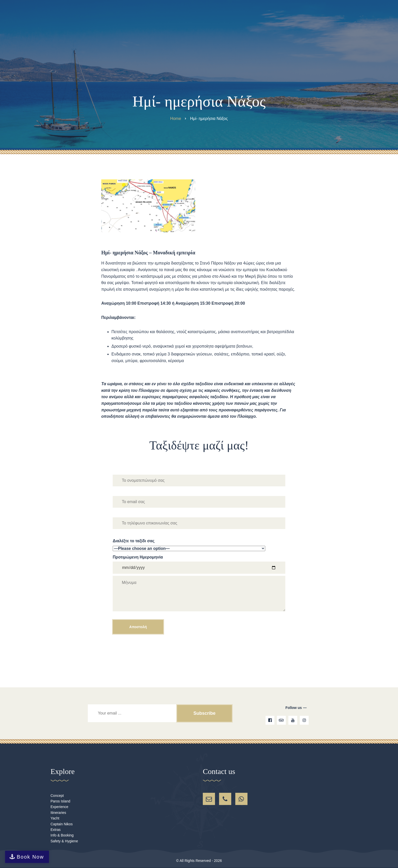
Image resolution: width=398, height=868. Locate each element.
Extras (56, 830)
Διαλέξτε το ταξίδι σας (199, 545)
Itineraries (58, 813)
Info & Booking (62, 835)
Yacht (55, 818)
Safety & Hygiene (64, 841)
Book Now (30, 857)
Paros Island (60, 801)
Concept (57, 796)
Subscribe (204, 713)
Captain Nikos (62, 824)
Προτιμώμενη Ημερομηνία (199, 594)
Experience (59, 807)
